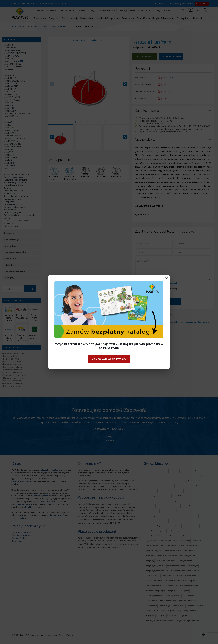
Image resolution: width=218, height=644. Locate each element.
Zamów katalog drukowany (109, 359)
